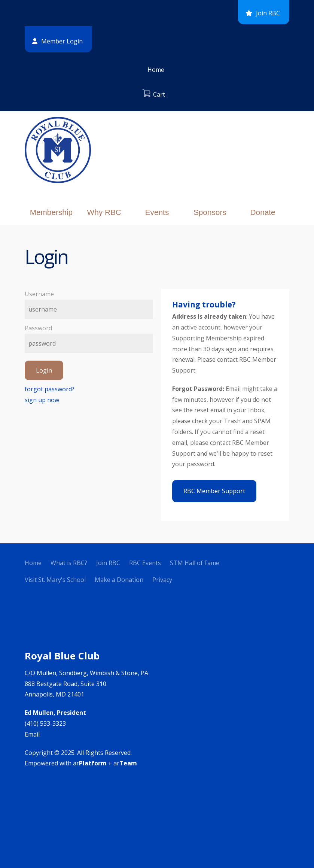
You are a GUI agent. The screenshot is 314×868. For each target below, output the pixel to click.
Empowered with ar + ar (81, 763)
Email (32, 734)
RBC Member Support (214, 491)
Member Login (62, 41)
